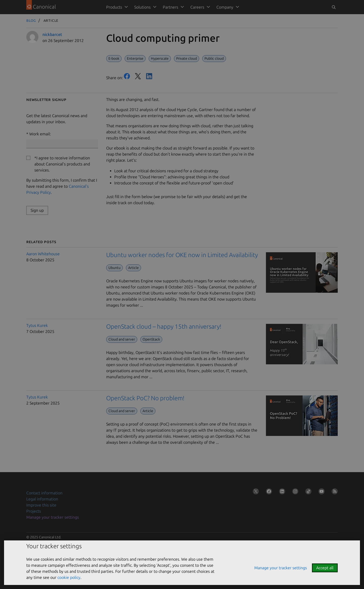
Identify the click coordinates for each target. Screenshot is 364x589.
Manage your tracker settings (281, 568)
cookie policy (69, 577)
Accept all (325, 568)
